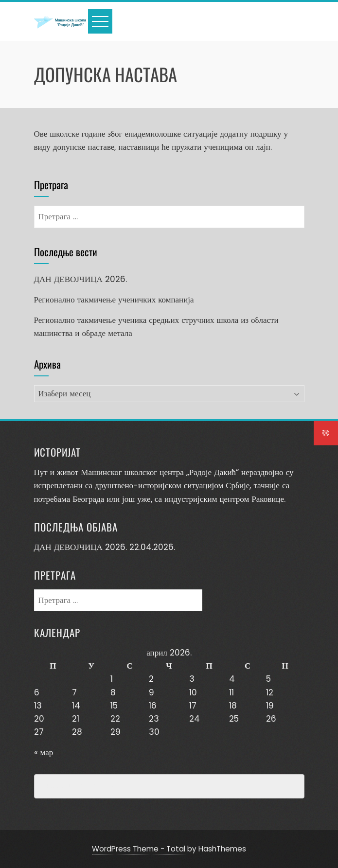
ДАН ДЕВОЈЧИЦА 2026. (80, 279)
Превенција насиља (79, 786)
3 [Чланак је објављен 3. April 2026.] (192, 679)
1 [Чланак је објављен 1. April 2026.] (112, 679)
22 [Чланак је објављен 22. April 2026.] (115, 719)
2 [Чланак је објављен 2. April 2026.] (151, 679)
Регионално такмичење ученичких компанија (114, 300)
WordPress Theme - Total (139, 849)
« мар (44, 752)
